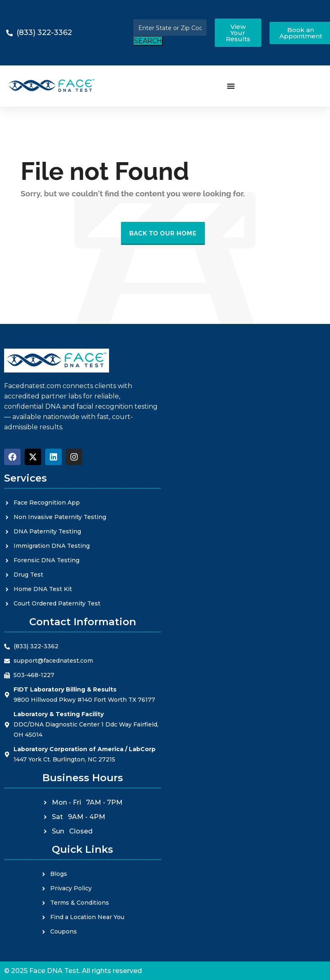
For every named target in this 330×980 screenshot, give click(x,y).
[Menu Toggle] (231, 86)
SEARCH (148, 41)
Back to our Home (163, 233)
